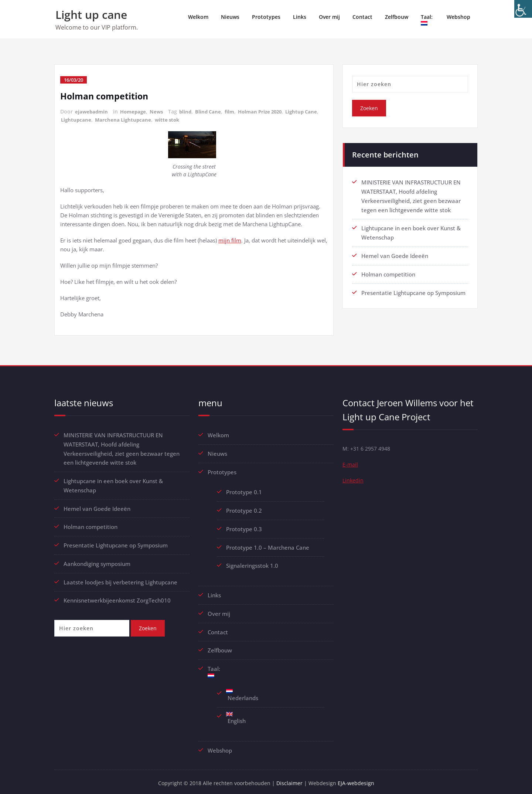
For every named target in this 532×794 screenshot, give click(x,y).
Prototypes (266, 17)
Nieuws (230, 17)
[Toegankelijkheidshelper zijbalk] (523, 9)
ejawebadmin (92, 111)
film (236, 111)
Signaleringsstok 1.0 (252, 564)
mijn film (230, 240)
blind (190, 111)
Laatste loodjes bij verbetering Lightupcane (120, 579)
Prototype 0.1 (244, 491)
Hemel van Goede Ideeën (395, 254)
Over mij (329, 17)
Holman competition (106, 96)
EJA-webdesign (358, 779)
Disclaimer (291, 779)
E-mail (350, 465)
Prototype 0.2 (244, 509)
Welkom (198, 17)
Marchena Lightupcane (162, 119)
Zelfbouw (397, 17)
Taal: (427, 19)
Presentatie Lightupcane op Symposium (413, 290)
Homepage (135, 111)
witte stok (208, 119)
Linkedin (353, 482)
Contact (362, 17)
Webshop (458, 17)
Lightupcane (114, 119)
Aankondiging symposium (97, 561)
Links (300, 17)
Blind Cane (213, 111)
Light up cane (91, 15)
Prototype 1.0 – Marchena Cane (268, 546)
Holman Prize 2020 (268, 111)
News (160, 111)
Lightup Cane (78, 119)
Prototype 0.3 (245, 527)
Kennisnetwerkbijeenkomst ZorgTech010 (117, 597)
